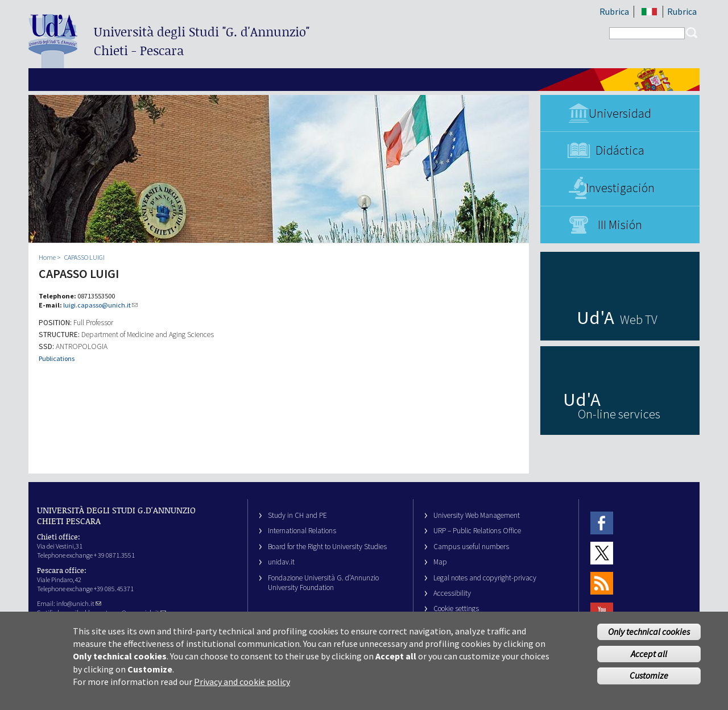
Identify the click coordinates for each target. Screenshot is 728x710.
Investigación (620, 188)
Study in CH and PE (297, 515)
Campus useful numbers (471, 547)
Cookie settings (456, 609)
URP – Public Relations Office (477, 531)
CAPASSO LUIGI (84, 257)
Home (47, 257)
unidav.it (281, 562)
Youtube (602, 614)
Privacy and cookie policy (242, 687)
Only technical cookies (649, 636)
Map (440, 562)
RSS (602, 584)
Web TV (639, 319)
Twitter (602, 553)
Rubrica (614, 11)
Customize (649, 680)
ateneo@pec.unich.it (134, 613)
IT (649, 12)
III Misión (620, 225)
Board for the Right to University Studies (327, 547)
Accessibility (452, 593)
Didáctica (620, 150)
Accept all (649, 658)
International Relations (302, 531)
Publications (57, 358)
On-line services (619, 414)
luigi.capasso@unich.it (100, 305)
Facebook (602, 523)
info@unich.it (79, 603)
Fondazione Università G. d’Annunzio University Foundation (323, 583)
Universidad (620, 113)
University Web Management (477, 515)
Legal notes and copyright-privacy (485, 578)
